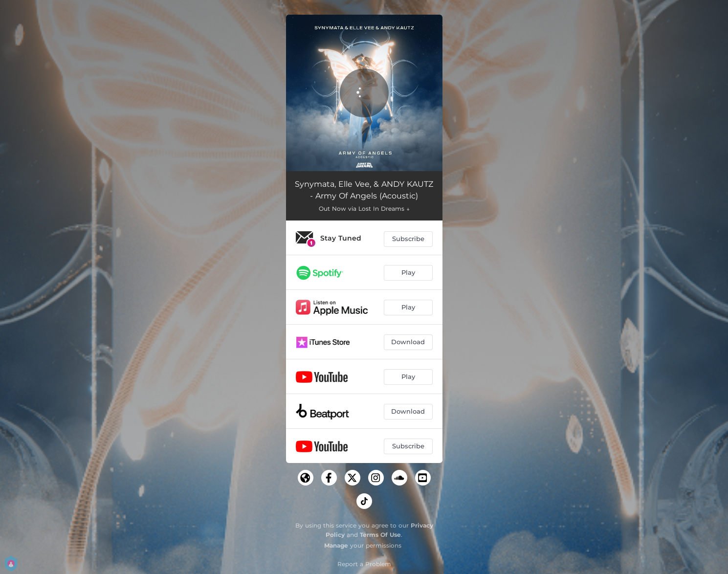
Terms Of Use (380, 535)
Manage (336, 545)
